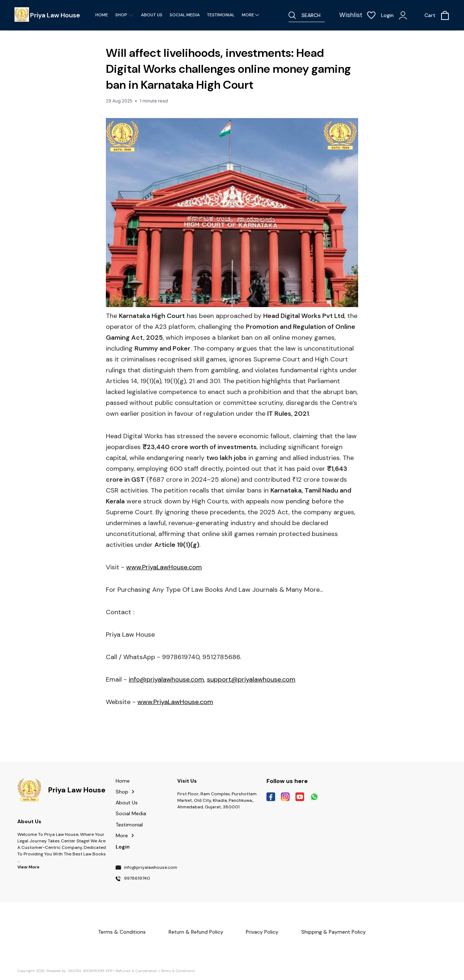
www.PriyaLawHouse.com (164, 567)
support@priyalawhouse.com (251, 679)
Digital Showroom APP (90, 971)
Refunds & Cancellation (137, 971)
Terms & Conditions (178, 971)
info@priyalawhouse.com (166, 679)
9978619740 (137, 879)
